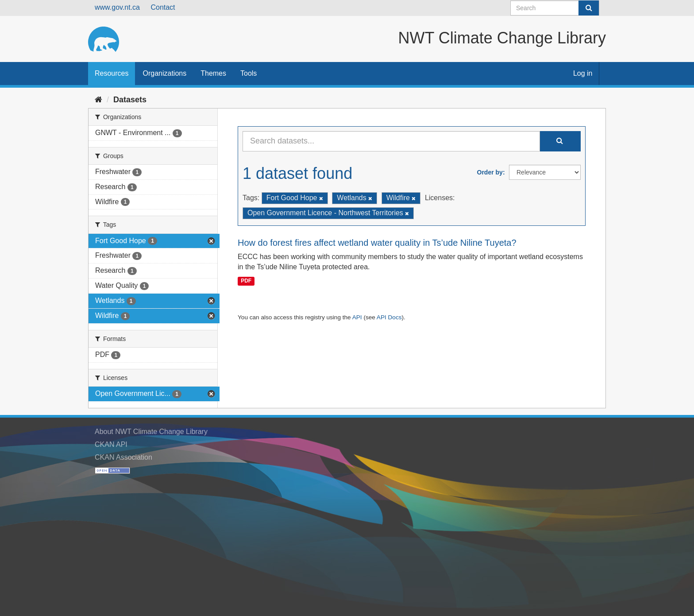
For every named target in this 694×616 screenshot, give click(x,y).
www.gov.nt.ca (117, 7)
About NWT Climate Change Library (151, 432)
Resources (112, 73)
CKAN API (111, 444)
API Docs (389, 317)
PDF (246, 281)
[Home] (98, 100)
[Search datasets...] (391, 141)
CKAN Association (123, 457)
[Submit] (589, 8)
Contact (163, 7)
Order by (490, 172)
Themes (213, 73)
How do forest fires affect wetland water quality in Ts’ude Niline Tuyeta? (377, 243)
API (357, 317)
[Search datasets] (555, 8)
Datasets (130, 100)
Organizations (164, 73)
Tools (249, 73)
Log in (583, 73)
